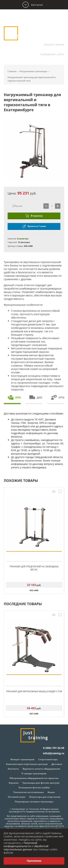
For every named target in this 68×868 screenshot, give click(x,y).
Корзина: (57, 17)
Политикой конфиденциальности (20, 844)
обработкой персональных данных (26, 848)
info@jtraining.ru (54, 50)
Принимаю (34, 861)
